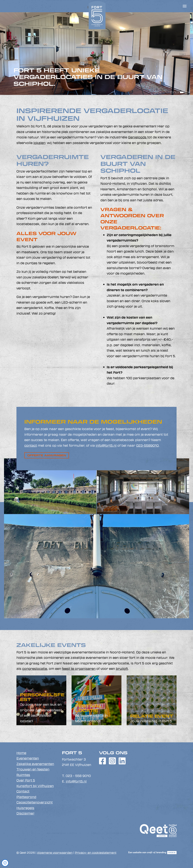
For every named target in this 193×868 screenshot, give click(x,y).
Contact (23, 791)
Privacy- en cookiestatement (96, 853)
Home (21, 753)
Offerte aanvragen (47, 455)
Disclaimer (25, 813)
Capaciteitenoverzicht (35, 802)
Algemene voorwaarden (55, 853)
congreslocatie (35, 669)
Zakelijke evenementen (35, 764)
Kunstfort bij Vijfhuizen (35, 786)
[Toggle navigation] (185, 6)
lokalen (39, 143)
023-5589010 (147, 445)
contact (31, 445)
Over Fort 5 (26, 780)
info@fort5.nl (106, 445)
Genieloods (138, 137)
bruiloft (122, 669)
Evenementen (28, 758)
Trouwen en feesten (33, 769)
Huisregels (25, 808)
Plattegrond (26, 797)
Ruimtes (23, 775)
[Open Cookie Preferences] (5, 863)
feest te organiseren (79, 669)
